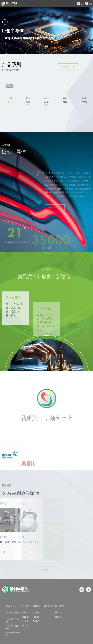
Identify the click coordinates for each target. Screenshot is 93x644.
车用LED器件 (9, 627)
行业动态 (36, 617)
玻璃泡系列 (9, 620)
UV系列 (9, 613)
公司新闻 (36, 613)
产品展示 (10, 606)
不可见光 (16, 619)
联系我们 (48, 606)
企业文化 (25, 621)
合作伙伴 (25, 625)
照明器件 (16, 633)
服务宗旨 (59, 613)
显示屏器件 (9, 634)
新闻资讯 (37, 606)
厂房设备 (25, 617)
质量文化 (59, 617)
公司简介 (25, 613)
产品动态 (36, 621)
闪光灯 (15, 626)
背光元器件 (16, 614)
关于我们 (26, 606)
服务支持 (60, 606)
